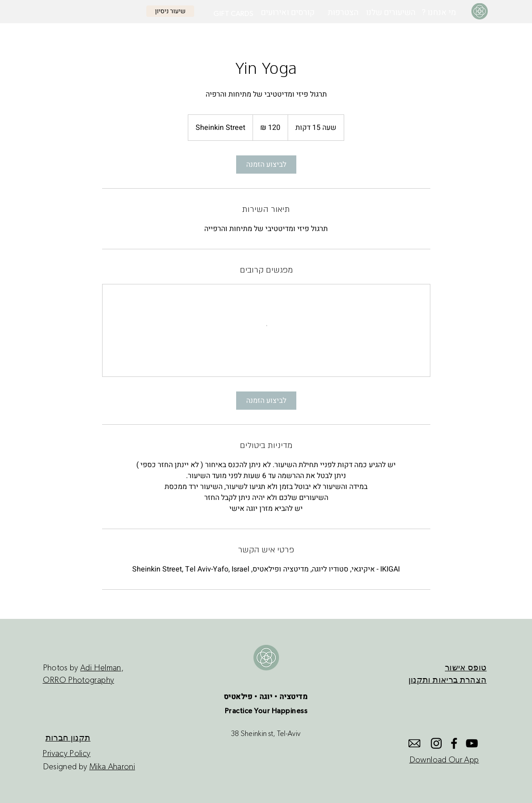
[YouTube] (472, 743)
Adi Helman (101, 668)
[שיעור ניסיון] (170, 11)
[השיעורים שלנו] (391, 13)
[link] (266, 165)
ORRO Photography (79, 680)
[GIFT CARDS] (233, 14)
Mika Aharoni (112, 767)
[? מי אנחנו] (439, 13)
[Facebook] (454, 743)
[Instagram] (436, 743)
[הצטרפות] (343, 13)
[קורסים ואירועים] (288, 13)
